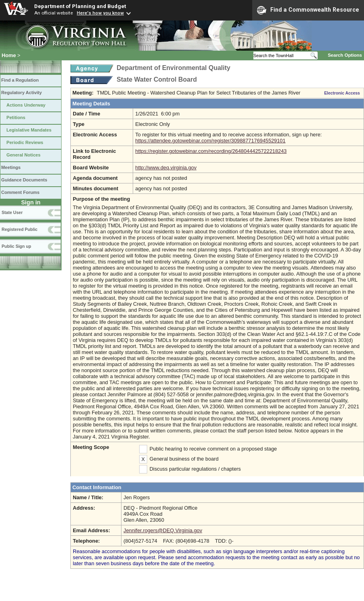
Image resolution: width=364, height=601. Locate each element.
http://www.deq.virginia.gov (166, 168)
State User (12, 212)
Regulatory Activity (22, 93)
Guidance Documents (24, 180)
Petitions (16, 117)
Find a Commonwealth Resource (308, 10)
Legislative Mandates (29, 130)
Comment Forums (20, 192)
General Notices (24, 155)
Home (9, 55)
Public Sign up (16, 246)
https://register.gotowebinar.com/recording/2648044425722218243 (211, 151)
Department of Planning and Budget (80, 6)
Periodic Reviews (25, 142)
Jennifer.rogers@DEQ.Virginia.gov (163, 530)
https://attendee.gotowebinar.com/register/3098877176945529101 (210, 141)
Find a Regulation (20, 80)
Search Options (345, 55)
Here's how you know (100, 13)
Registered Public (20, 229)
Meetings (11, 167)
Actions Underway (26, 105)
